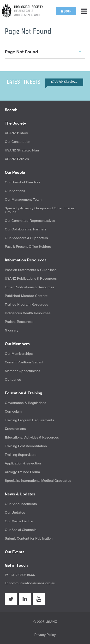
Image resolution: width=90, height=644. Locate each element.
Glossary (12, 330)
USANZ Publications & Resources (31, 278)
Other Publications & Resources (30, 287)
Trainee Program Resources (26, 304)
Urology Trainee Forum (22, 472)
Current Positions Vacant (24, 362)
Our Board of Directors (22, 182)
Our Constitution (18, 142)
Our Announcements (21, 504)
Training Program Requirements (29, 420)
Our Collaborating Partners (26, 229)
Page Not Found (43, 51)
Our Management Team (23, 199)
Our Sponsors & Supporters (26, 238)
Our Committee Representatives (30, 221)
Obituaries (13, 379)
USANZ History (16, 133)
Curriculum (13, 411)
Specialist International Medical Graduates (38, 481)
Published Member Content (26, 296)
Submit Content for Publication (29, 538)
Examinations (15, 429)
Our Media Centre (19, 521)
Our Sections (15, 191)
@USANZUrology (64, 81)
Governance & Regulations (25, 403)
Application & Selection (23, 463)
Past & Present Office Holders (28, 247)
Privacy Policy (45, 635)
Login (66, 11)
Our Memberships (19, 354)
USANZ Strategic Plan (22, 150)
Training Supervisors (21, 455)
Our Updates (15, 512)
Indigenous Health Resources (28, 313)
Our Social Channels (21, 530)
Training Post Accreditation (26, 446)
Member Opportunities (22, 371)
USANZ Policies (17, 159)
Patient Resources (19, 322)
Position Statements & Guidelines (31, 270)
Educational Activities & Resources (32, 437)
